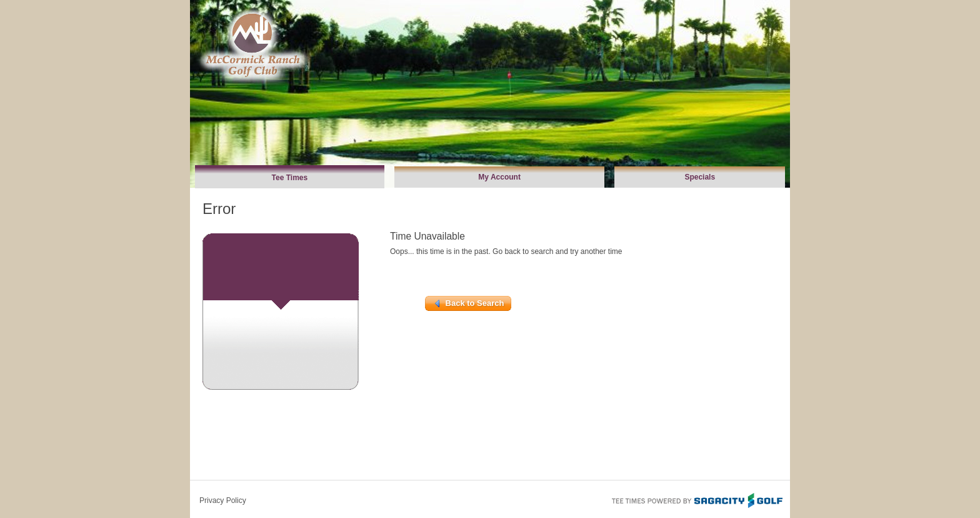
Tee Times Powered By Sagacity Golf (696, 499)
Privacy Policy (223, 500)
